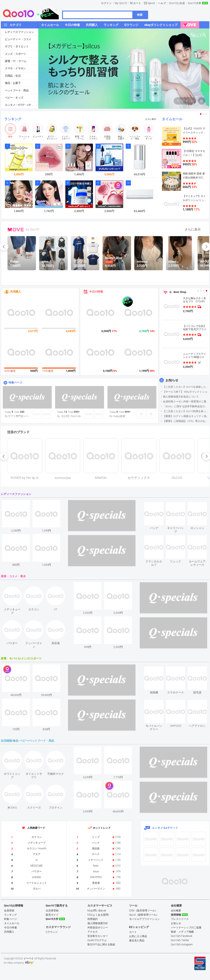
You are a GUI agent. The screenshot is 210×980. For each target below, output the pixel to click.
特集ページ (15, 383)
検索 (140, 15)
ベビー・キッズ (14, 98)
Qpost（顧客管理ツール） (144, 915)
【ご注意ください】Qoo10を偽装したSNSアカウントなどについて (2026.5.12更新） (186, 387)
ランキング (13, 119)
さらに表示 (151, 119)
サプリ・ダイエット (17, 46)
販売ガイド (52, 915)
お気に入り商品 (138, 936)
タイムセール (172, 119)
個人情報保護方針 (98, 923)
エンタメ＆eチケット (165, 828)
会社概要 (176, 911)
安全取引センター (98, 936)
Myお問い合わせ (97, 911)
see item (158, 505)
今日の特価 (96, 292)
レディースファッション (19, 32)
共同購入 (16, 292)
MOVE (16, 230)
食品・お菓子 (13, 83)
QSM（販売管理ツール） (143, 911)
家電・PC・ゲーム (16, 61)
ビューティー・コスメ (18, 39)
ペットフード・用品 (17, 90)
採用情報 (176, 915)
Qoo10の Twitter (180, 940)
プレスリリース (180, 919)
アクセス (93, 932)
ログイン (106, 3)
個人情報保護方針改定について (181, 397)
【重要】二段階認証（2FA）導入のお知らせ (186, 421)
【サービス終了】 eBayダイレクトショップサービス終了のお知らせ (186, 392)
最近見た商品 (137, 940)
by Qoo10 (33, 229)
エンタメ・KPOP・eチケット (21, 105)
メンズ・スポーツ (15, 54)
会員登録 (9, 911)
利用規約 (93, 919)
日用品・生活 (13, 76)
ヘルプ (162, 3)
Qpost (151, 3)
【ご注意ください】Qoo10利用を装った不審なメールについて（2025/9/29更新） (186, 411)
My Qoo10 (121, 3)
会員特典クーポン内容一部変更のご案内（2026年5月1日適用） (186, 402)
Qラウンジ (52, 932)
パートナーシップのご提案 (186, 928)
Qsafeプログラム (97, 940)
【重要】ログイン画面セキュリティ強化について (186, 416)
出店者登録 (52, 911)
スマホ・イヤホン (15, 68)
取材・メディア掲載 (182, 932)
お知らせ (172, 380)
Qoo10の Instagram (182, 945)
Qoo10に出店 (177, 3)
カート (137, 3)
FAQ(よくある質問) (98, 915)
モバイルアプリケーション (144, 919)
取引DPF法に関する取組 (101, 945)
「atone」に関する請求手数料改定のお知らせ (186, 406)
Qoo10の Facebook (182, 936)
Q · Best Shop (178, 292)
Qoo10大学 (194, 3)
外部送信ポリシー (98, 928)
